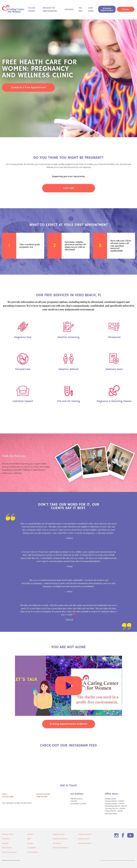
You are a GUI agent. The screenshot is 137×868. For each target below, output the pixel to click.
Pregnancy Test (58, 834)
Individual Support (85, 843)
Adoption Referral (85, 834)
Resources (69, 9)
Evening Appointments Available (68, 724)
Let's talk (69, 188)
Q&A (29, 839)
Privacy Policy (33, 852)
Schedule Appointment (107, 9)
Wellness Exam (84, 839)
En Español (32, 848)
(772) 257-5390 (7, 797)
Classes (30, 843)
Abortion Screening (60, 839)
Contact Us (6, 839)
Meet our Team (8, 834)
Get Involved (7, 848)
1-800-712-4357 (42, 797)
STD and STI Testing (60, 848)
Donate (126, 9)
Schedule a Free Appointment (28, 87)
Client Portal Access (9, 852)
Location (5, 843)
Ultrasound (57, 843)
